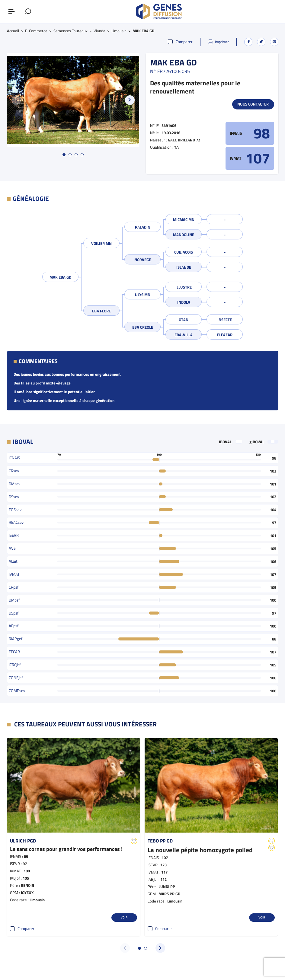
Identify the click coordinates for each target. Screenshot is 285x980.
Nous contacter (253, 104)
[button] (130, 100)
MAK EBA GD (60, 277)
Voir (124, 917)
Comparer (180, 42)
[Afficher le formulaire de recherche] (28, 11)
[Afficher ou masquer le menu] (11, 11)
